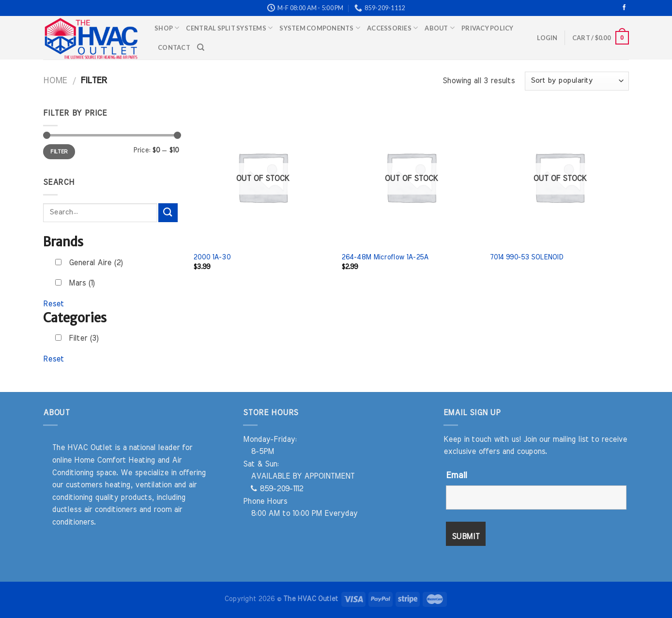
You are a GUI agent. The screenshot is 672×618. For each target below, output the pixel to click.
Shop (167, 28)
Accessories (392, 28)
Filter (59, 151)
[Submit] (168, 213)
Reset (53, 304)
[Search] (201, 47)
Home (55, 81)
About (440, 28)
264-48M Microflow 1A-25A (385, 257)
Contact (174, 47)
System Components (320, 28)
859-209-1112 (277, 489)
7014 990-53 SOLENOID (527, 257)
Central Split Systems (229, 28)
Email (456, 476)
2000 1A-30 (212, 257)
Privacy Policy (488, 28)
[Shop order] (577, 81)
